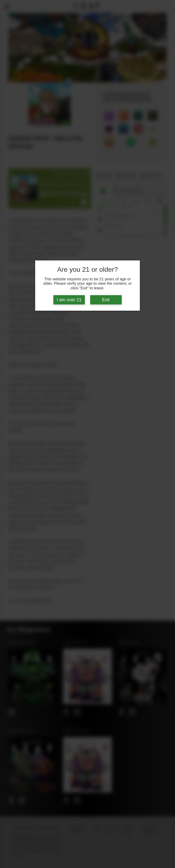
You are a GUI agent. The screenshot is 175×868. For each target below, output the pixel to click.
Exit (106, 300)
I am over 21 (69, 300)
